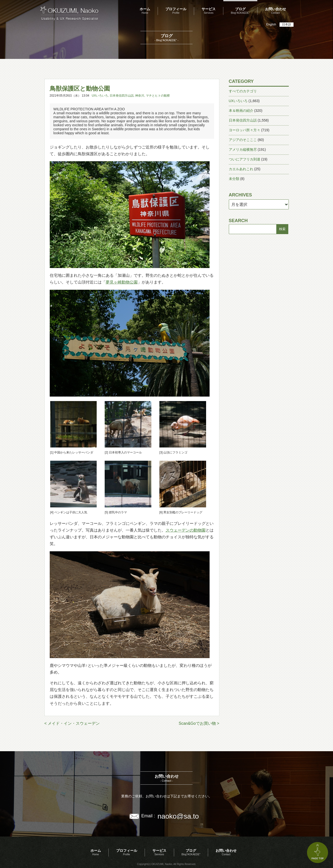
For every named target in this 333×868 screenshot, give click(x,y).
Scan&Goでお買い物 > (199, 723)
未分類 (234, 179)
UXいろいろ (100, 96)
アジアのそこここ (243, 140)
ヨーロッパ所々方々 (245, 130)
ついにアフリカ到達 (245, 159)
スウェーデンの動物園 (186, 530)
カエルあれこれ (241, 169)
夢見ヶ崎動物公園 (122, 282)
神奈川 (140, 96)
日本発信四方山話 (122, 96)
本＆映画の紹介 (241, 111)
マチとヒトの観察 (158, 96)
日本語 (287, 24)
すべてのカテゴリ (243, 91)
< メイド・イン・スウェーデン (72, 723)
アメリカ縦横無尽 (243, 149)
